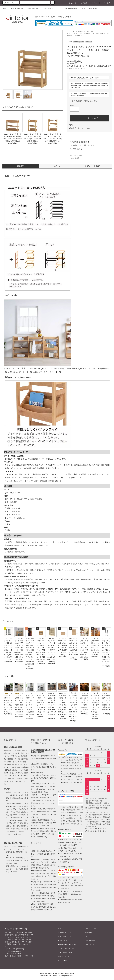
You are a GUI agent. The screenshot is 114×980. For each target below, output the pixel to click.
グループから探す (31, 9)
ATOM (65, 960)
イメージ (57, 166)
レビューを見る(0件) (75, 155)
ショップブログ (64, 956)
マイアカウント (91, 928)
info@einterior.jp (19, 949)
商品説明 (21, 166)
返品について (75, 125)
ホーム (5, 9)
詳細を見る (41, 743)
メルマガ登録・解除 (69, 9)
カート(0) (106, 3)
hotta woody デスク (78, 42)
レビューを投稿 (73, 158)
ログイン (94, 3)
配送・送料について (65, 936)
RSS (60, 960)
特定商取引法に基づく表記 (80, 128)
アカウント (71, 3)
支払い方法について (65, 932)
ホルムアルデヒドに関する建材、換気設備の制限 (33, 481)
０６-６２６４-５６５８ (98, 829)
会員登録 (83, 3)
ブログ (82, 9)
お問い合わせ (92, 9)
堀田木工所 (89, 42)
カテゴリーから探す (16, 9)
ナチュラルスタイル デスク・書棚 (83, 31)
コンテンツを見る (46, 9)
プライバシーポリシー (66, 948)
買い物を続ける (75, 149)
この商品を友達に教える (78, 142)
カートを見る (90, 940)
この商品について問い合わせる (83, 101)
